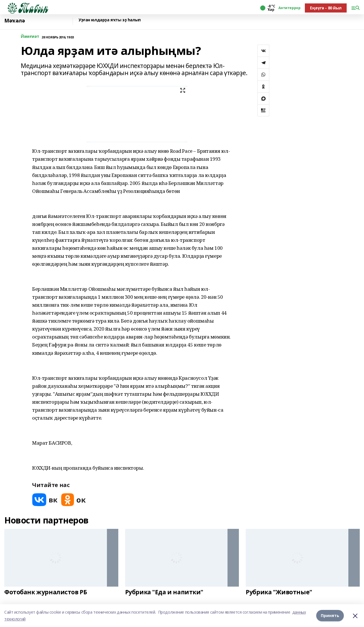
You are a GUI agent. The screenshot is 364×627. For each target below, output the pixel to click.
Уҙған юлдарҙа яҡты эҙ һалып (110, 20)
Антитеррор (289, 8)
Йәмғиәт (30, 37)
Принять (330, 615)
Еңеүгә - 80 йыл (326, 8)
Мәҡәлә (15, 21)
